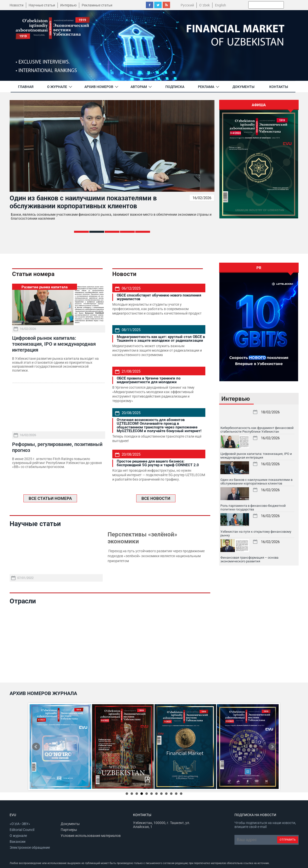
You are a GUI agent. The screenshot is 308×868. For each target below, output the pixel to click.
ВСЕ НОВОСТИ (156, 498)
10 (171, 794)
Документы (243, 87)
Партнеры (69, 830)
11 (176, 794)
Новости (17, 5)
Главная (26, 87)
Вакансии (18, 842)
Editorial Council (22, 830)
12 (181, 794)
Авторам (139, 87)
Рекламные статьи (97, 5)
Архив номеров (99, 87)
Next (272, 747)
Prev (36, 747)
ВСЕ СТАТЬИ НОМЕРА (50, 498)
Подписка (175, 87)
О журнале (57, 87)
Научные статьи (42, 5)
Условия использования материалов (91, 836)
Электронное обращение (30, 847)
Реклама (206, 87)
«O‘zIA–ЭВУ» (20, 824)
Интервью (68, 5)
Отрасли (23, 601)
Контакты (279, 87)
